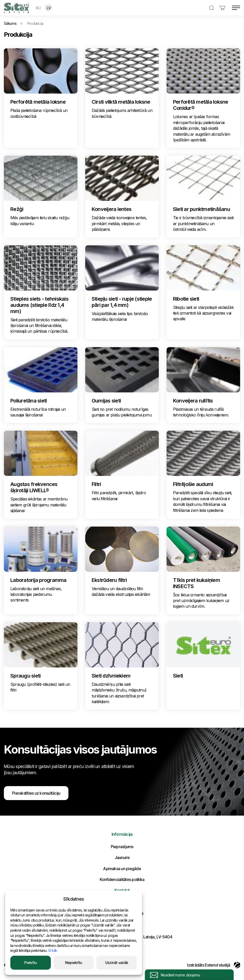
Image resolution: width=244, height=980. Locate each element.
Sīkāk (53, 950)
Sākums (10, 23)
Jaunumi (122, 857)
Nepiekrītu (74, 963)
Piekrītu (30, 963)
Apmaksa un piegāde (122, 869)
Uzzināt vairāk (117, 963)
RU (38, 8)
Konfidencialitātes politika (122, 879)
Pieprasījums (122, 847)
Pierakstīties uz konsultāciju (36, 793)
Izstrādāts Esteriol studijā (214, 965)
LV (49, 8)
